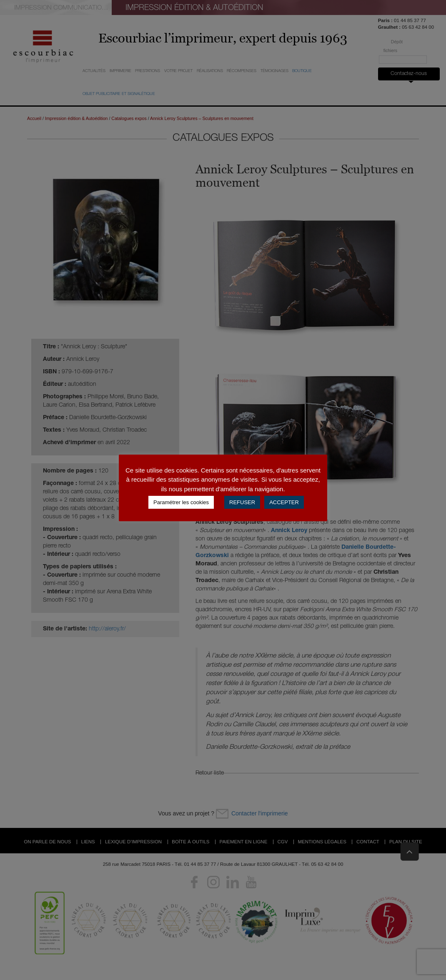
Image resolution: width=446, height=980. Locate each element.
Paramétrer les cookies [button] (181, 502)
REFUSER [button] (242, 502)
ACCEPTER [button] (284, 502)
